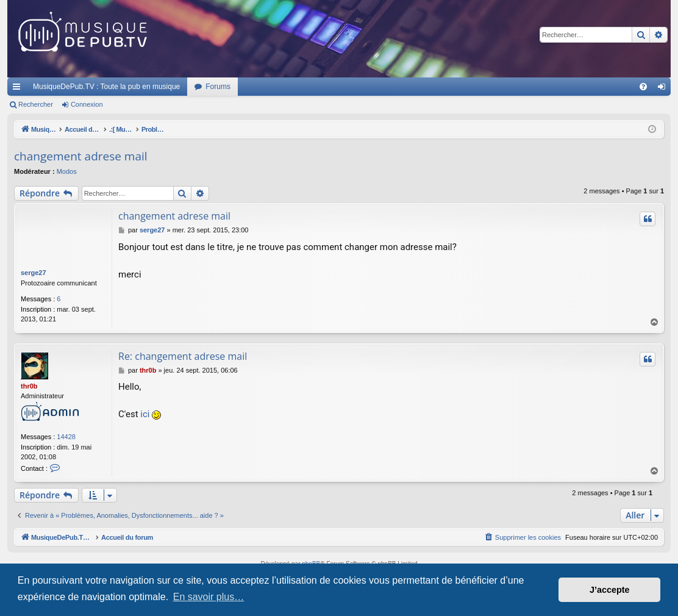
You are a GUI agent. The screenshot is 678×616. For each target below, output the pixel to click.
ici (145, 414)
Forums (218, 87)
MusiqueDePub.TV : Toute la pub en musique (106, 87)
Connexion (87, 104)
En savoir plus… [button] (209, 597)
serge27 (34, 273)
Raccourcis (19, 89)
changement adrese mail (81, 156)
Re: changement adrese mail (183, 356)
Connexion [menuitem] (664, 89)
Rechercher (36, 104)
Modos (67, 171)
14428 (66, 437)
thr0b (29, 386)
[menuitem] (643, 87)
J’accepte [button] (610, 590)
